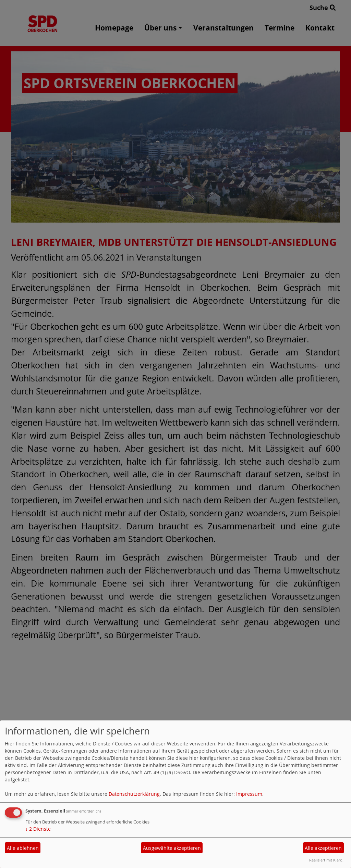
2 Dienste (38, 829)
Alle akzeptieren (323, 848)
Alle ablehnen (23, 848)
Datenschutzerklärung (134, 794)
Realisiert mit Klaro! (326, 860)
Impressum (249, 794)
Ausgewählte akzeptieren (172, 848)
